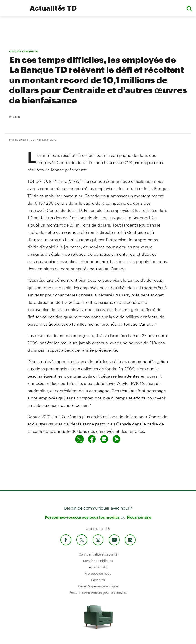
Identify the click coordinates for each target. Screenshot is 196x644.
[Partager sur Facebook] (92, 439)
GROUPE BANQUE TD (24, 51)
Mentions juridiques (98, 561)
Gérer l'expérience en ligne (98, 586)
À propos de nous (98, 573)
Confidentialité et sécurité (98, 554)
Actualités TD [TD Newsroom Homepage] (53, 8)
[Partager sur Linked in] (104, 439)
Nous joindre (139, 517)
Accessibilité (98, 567)
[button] (189, 8)
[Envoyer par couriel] (116, 439)
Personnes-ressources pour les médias (82, 517)
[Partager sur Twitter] (80, 439)
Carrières (98, 580)
